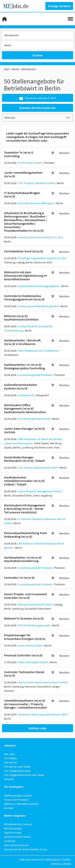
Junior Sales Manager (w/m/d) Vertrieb (24, 430)
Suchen (37, 55)
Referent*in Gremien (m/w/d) (24, 618)
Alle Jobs (9, 754)
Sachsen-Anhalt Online (17, 837)
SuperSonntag (12, 833)
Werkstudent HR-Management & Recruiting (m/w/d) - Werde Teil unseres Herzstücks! (25, 509)
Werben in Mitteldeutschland (21, 804)
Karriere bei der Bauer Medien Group (26, 849)
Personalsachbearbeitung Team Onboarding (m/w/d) (25, 535)
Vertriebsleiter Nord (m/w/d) (24, 251)
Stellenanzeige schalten (18, 795)
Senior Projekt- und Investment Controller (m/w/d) (25, 596)
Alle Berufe (10, 762)
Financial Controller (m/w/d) (23, 655)
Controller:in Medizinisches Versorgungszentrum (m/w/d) (24, 298)
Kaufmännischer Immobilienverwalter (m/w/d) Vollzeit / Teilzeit (24, 481)
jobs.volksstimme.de (16, 845)
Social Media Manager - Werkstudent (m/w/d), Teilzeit (24, 459)
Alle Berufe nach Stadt (17, 767)
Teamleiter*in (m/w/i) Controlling (19, 154)
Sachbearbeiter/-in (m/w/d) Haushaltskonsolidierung (23, 559)
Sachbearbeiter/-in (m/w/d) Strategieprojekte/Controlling (24, 366)
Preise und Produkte (16, 800)
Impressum (52, 860)
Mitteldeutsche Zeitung (18, 824)
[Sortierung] (33, 117)
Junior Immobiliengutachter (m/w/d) (23, 174)
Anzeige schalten (59, 6)
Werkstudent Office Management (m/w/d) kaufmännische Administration (25, 408)
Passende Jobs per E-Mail (38, 98)
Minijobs (9, 779)
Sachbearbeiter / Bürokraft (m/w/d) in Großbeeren (22, 342)
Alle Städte (10, 758)
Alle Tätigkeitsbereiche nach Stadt (24, 775)
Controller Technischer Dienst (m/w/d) (24, 674)
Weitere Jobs (37, 728)
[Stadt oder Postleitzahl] (37, 45)
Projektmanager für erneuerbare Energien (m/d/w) (25, 637)
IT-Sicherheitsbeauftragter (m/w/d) (22, 195)
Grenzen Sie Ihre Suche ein (37, 108)
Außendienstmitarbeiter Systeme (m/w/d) (21, 386)
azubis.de (10, 841)
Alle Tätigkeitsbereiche (17, 771)
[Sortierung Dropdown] (69, 117)
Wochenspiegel (13, 828)
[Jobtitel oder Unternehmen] (37, 35)
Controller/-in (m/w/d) (19, 578)
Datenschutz (35, 860)
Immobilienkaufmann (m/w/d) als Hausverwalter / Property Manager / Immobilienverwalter (25, 704)
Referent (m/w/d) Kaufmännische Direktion (21, 318)
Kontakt (9, 808)
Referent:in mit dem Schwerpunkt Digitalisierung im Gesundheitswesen (25, 276)
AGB (22, 860)
